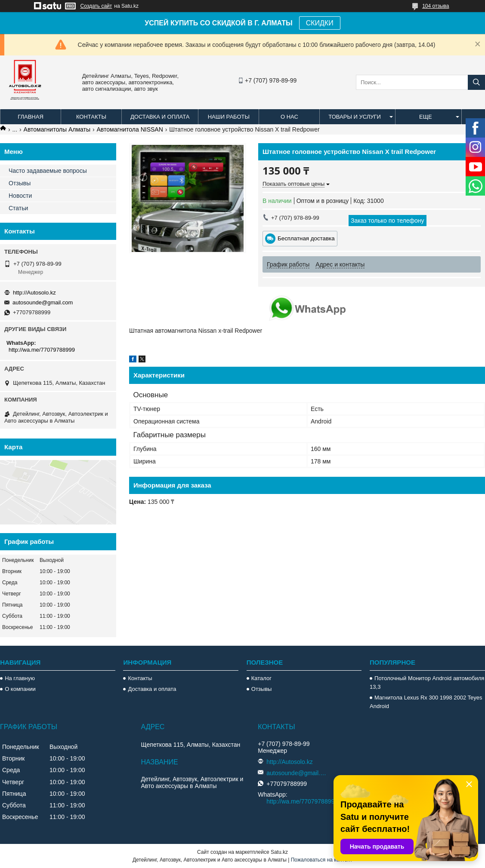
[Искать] (476, 82)
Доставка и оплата (160, 117)
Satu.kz (279, 852)
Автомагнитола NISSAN (130, 129)
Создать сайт (96, 6)
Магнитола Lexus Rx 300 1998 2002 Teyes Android (426, 702)
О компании (20, 689)
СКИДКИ (320, 23)
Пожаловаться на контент (322, 860)
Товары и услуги (355, 117)
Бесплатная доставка (306, 238)
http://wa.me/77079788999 (42, 350)
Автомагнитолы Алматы (57, 129)
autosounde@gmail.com (43, 302)
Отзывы (20, 183)
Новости (20, 196)
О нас (289, 117)
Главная (31, 117)
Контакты (91, 117)
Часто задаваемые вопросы (48, 171)
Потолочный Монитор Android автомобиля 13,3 (427, 682)
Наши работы (229, 117)
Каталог (261, 678)
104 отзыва (436, 6)
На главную (20, 678)
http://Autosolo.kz (34, 293)
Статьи (18, 208)
